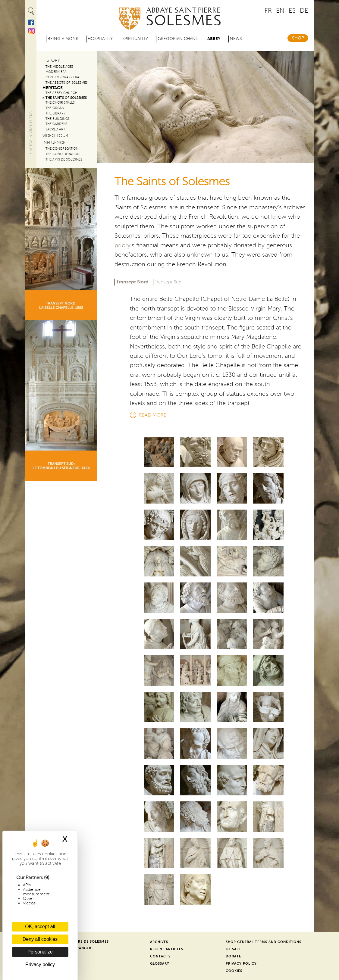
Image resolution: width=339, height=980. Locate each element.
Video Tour (55, 136)
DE (304, 11)
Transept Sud (168, 282)
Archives (159, 942)
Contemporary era (62, 77)
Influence (54, 143)
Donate (233, 956)
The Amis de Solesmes (64, 159)
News (236, 39)
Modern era (56, 72)
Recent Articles (167, 949)
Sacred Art (55, 129)
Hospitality (100, 39)
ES (292, 11)
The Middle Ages (60, 67)
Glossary (160, 964)
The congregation (62, 149)
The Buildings (58, 119)
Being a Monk (63, 39)
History (51, 60)
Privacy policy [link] (40, 964)
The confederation (63, 154)
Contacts (160, 956)
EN (280, 11)
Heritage (53, 88)
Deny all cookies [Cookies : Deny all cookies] (40, 939)
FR (268, 11)
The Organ (55, 108)
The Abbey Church (61, 93)
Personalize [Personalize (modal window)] (40, 952)
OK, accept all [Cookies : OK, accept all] (40, 927)
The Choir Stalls (60, 103)
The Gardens (56, 124)
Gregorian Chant (178, 39)
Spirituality (135, 39)
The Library (55, 113)
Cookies (234, 971)
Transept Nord (132, 281)
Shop (298, 38)
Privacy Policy (241, 964)
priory (122, 245)
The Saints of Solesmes (66, 98)
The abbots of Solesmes (67, 83)
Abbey (214, 39)
